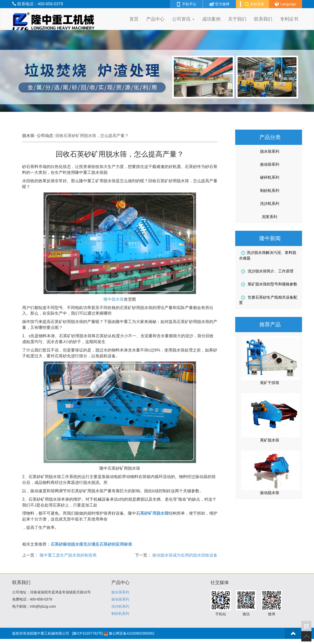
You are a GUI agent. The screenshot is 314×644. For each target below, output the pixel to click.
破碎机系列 (270, 177)
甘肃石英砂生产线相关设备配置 (268, 300)
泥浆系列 (270, 217)
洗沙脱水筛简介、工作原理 (267, 271)
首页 (134, 19)
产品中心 (155, 19)
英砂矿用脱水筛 (154, 513)
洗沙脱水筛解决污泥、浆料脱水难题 (268, 255)
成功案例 (211, 19)
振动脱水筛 (270, 493)
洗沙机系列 (270, 203)
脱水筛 (28, 136)
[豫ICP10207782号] (87, 633)
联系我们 (263, 19)
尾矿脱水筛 (270, 440)
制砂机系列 (270, 190)
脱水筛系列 (270, 151)
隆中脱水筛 (114, 299)
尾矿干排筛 (270, 383)
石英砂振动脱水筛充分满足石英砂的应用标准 (91, 544)
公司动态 (45, 136)
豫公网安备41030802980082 (132, 633)
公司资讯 (183, 19)
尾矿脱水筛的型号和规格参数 (269, 284)
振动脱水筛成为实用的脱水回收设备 (184, 555)
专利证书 (289, 19)
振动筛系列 (270, 164)
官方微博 (219, 4)
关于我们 (237, 19)
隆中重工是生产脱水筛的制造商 (67, 555)
